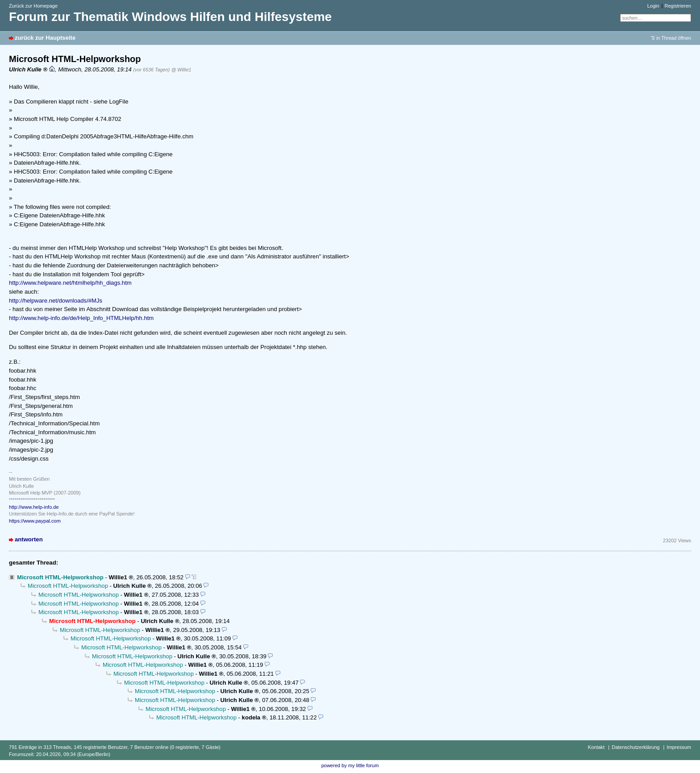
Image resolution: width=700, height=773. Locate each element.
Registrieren (678, 6)
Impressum (679, 747)
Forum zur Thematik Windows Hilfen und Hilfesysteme (170, 17)
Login (653, 6)
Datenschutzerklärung (635, 747)
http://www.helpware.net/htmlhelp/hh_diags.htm (70, 283)
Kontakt (596, 747)
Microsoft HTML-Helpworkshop (60, 577)
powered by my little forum (350, 765)
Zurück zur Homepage (33, 6)
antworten (29, 539)
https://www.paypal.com (35, 521)
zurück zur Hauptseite (45, 38)
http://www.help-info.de (34, 507)
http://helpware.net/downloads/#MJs (56, 301)
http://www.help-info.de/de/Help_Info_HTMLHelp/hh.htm (81, 318)
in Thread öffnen (674, 38)
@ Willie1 (181, 70)
